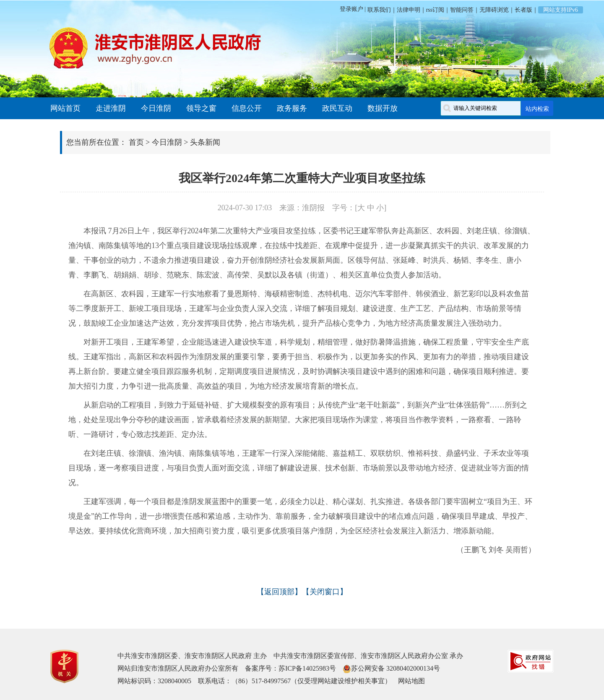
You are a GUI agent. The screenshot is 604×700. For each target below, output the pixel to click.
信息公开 (247, 108)
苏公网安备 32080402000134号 (396, 668)
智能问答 (462, 10)
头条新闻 (205, 142)
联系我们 (378, 10)
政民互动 (337, 108)
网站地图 (411, 681)
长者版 (523, 10)
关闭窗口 (325, 592)
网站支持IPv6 (560, 10)
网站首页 (65, 108)
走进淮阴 (111, 108)
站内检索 (537, 109)
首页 (136, 142)
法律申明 (409, 10)
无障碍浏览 (494, 10)
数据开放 (383, 108)
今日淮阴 (156, 108)
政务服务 (292, 108)
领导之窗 (201, 108)
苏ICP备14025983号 (307, 668)
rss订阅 (435, 10)
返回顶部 (279, 592)
